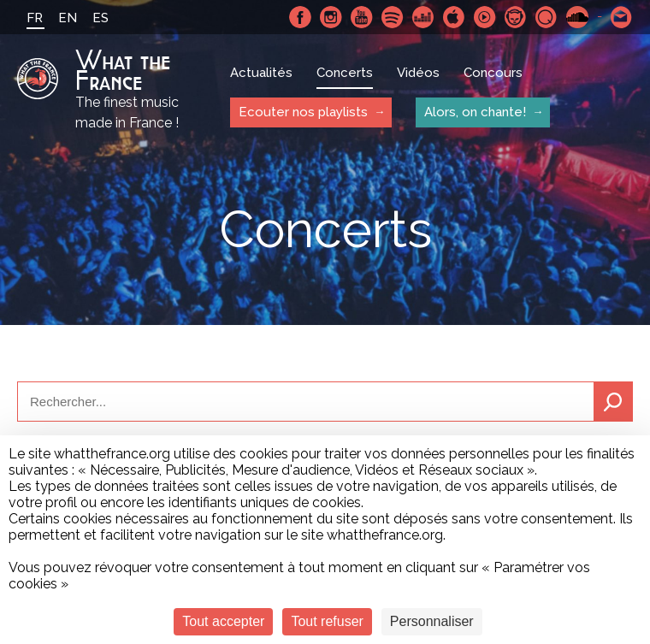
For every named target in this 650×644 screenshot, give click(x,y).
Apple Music (454, 17)
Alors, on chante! (475, 112)
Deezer (423, 17)
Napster (516, 17)
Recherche (613, 402)
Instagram (331, 17)
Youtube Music (485, 17)
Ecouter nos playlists (303, 112)
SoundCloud (577, 17)
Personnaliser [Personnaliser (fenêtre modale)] (432, 621)
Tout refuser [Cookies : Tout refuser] (327, 621)
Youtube (362, 17)
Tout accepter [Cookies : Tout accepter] (223, 621)
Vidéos (418, 73)
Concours (493, 73)
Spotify (393, 17)
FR (35, 18)
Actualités (261, 73)
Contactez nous (622, 17)
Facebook (300, 17)
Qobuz (547, 17)
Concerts (345, 73)
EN (68, 18)
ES (100, 18)
